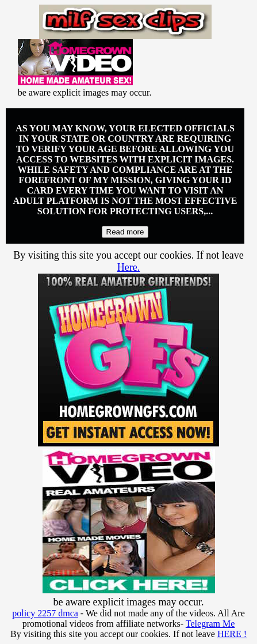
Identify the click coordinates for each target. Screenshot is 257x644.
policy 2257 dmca (45, 613)
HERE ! (232, 634)
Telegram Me (210, 624)
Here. (128, 267)
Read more (125, 232)
